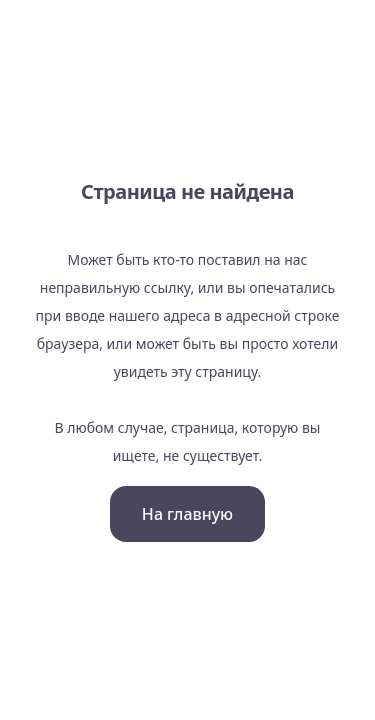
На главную (187, 514)
